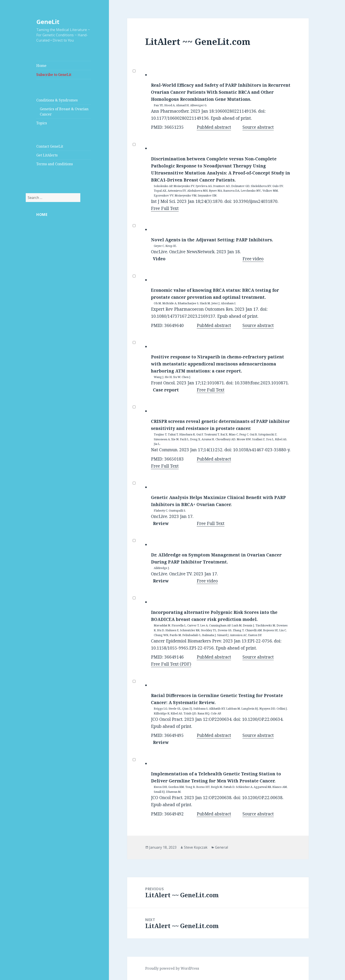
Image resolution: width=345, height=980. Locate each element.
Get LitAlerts (47, 155)
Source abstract (258, 127)
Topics (42, 123)
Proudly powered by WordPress (172, 968)
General (222, 847)
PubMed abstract (214, 127)
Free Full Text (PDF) (171, 664)
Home (41, 66)
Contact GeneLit (50, 146)
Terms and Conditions (55, 164)
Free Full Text (165, 208)
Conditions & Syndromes (57, 100)
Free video (253, 259)
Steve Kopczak (196, 847)
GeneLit (48, 22)
